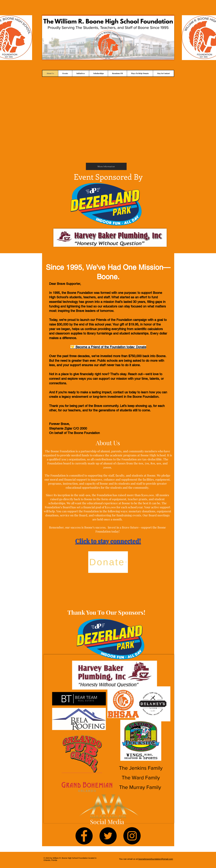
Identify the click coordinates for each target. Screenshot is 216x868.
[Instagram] (132, 836)
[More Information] (106, 166)
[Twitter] (108, 836)
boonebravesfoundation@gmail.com (156, 859)
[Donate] (108, 562)
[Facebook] (84, 836)
